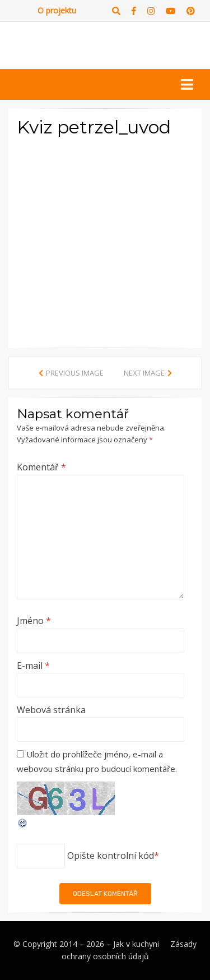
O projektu (57, 10)
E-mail (33, 665)
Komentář (41, 467)
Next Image (144, 373)
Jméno (34, 621)
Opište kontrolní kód (111, 856)
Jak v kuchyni (136, 944)
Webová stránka (51, 710)
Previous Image (75, 373)
